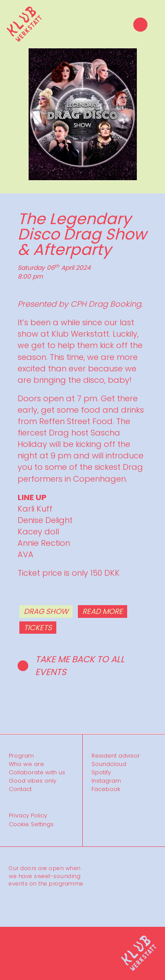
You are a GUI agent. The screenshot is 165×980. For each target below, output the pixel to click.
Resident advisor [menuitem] (116, 756)
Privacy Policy (28, 815)
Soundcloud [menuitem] (109, 764)
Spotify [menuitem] (101, 773)
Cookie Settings (31, 824)
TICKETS (38, 628)
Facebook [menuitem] (106, 789)
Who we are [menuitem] (26, 764)
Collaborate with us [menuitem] (37, 773)
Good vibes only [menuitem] (33, 781)
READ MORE (103, 611)
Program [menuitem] (21, 756)
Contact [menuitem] (20, 789)
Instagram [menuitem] (106, 781)
